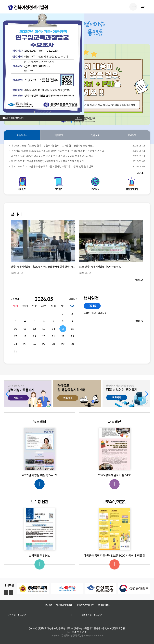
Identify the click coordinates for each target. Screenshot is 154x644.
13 (44, 329)
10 (15, 329)
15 (63, 329)
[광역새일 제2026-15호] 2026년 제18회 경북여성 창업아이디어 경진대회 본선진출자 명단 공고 (57, 151)
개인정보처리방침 (64, 605)
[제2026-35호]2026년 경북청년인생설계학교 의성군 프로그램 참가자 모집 (47, 161)
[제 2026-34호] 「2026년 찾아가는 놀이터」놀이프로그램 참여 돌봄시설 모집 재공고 (53, 146)
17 (15, 336)
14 (53, 329)
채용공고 (59, 135)
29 (63, 344)
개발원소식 (22, 135)
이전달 (15, 299)
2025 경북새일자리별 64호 (114, 475)
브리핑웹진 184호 (40, 556)
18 (25, 336)
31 (15, 351)
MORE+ (141, 173)
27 (44, 344)
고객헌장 (59, 184)
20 (44, 336)
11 (25, 329)
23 (72, 336)
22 (63, 336)
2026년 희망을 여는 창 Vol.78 (40, 475)
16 (72, 329)
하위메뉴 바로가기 (0, 0)
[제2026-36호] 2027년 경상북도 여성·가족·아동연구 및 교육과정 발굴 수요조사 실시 (52, 156)
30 (72, 344)
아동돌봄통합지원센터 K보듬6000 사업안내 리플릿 (114, 556)
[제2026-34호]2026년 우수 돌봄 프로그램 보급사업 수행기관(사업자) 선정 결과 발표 (52, 166)
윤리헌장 (22, 184)
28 (53, 344)
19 (34, 336)
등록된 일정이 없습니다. (95, 313)
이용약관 (48, 605)
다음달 (73, 299)
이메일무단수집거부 (85, 605)
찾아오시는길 (104, 605)
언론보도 (95, 135)
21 (53, 336)
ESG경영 (132, 135)
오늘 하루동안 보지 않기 (14, 118)
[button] (146, 85)
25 (25, 344)
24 (15, 344)
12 (34, 329)
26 (34, 344)
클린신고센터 (132, 184)
